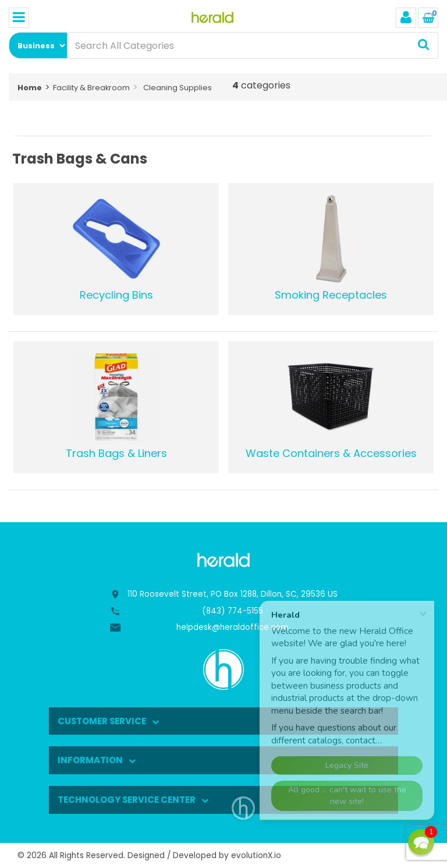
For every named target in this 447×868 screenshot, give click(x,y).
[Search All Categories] (253, 45)
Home (30, 88)
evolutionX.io (256, 855)
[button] (421, 842)
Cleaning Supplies (178, 88)
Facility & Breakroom (91, 88)
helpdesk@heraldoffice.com (232, 627)
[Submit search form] (423, 45)
